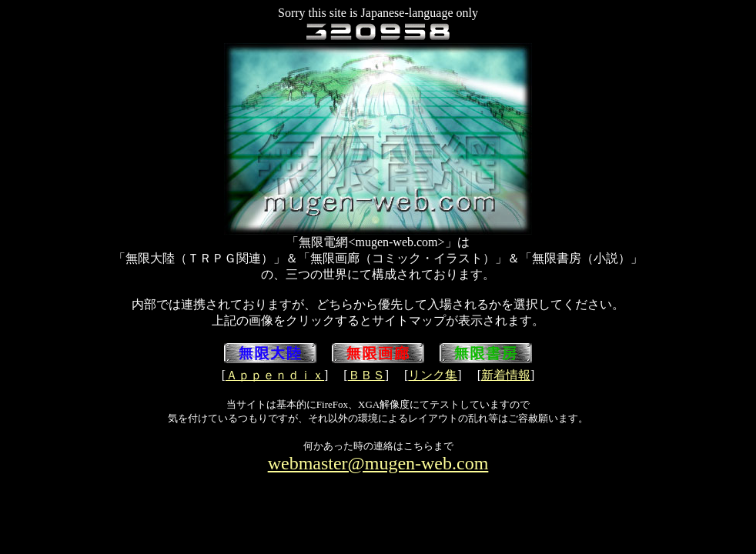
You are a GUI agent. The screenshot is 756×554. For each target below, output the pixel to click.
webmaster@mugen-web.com (378, 463)
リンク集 (433, 375)
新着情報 (506, 375)
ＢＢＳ (366, 375)
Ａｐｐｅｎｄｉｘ (275, 375)
